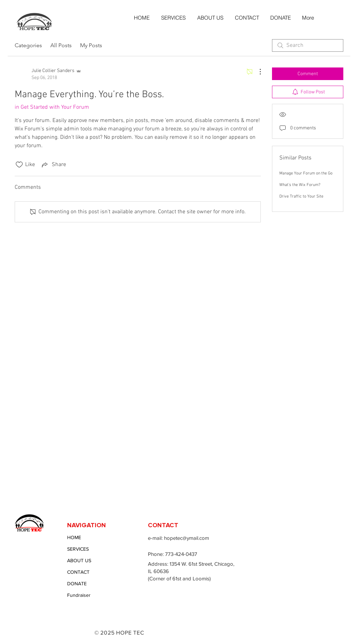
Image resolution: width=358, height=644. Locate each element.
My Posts (91, 45)
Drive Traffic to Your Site (301, 196)
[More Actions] (257, 72)
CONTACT (78, 572)
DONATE (77, 584)
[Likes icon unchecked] (19, 165)
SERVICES (78, 549)
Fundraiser (79, 595)
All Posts (61, 45)
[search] (308, 45)
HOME (74, 537)
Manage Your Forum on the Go (306, 173)
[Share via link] (53, 165)
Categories (28, 45)
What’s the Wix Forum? (300, 185)
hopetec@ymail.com (187, 538)
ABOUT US (79, 560)
